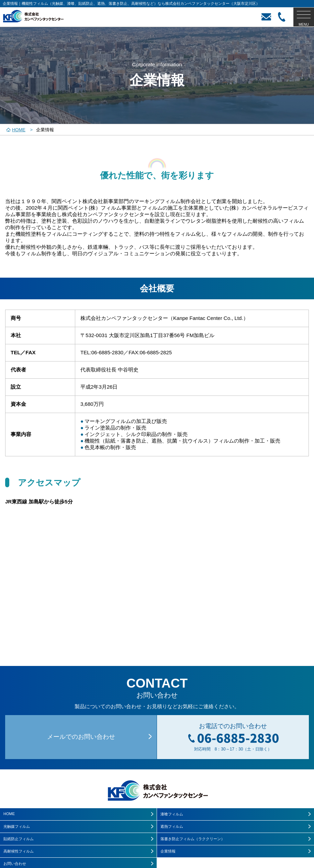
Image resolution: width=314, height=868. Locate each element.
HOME (9, 814)
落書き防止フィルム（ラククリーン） (193, 839)
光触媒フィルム (17, 826)
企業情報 (168, 851)
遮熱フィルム (172, 826)
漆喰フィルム (172, 814)
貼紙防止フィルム (19, 839)
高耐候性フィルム (19, 851)
